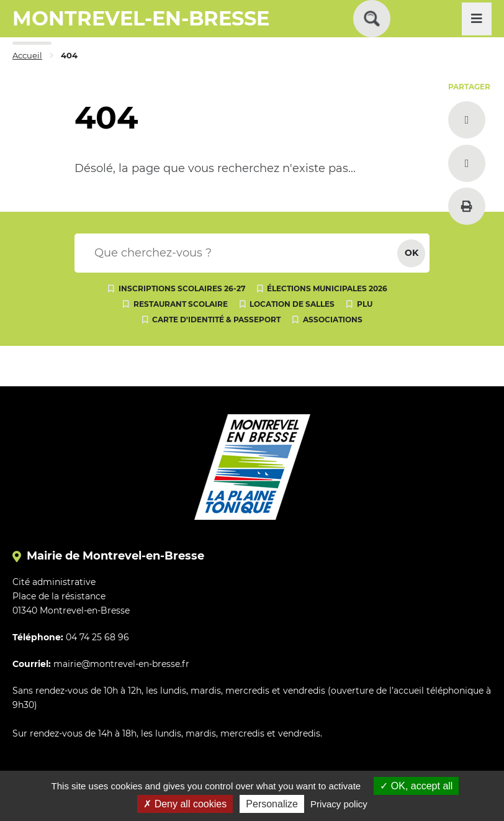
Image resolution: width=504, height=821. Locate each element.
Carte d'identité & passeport (216, 320)
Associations (333, 320)
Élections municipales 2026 (327, 288)
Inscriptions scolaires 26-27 (182, 288)
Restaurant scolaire (181, 304)
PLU (365, 304)
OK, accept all (416, 786)
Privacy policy (339, 804)
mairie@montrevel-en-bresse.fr (121, 664)
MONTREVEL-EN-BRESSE (141, 18)
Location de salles (292, 304)
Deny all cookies (185, 804)
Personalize (272, 804)
